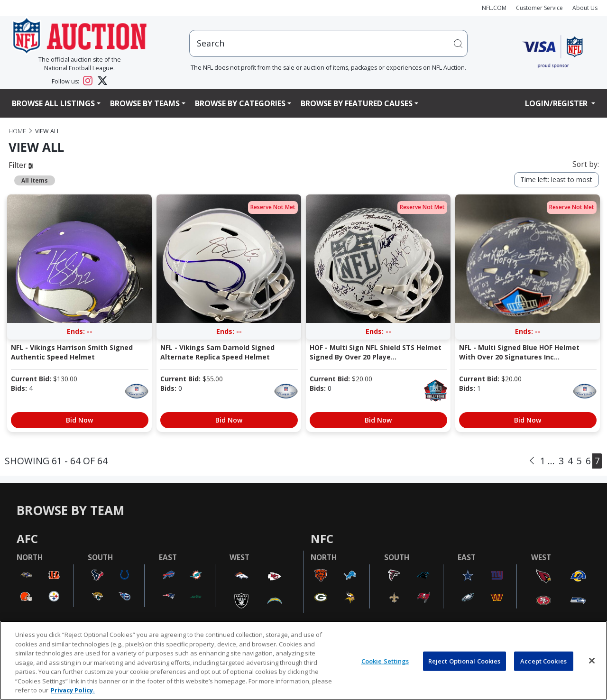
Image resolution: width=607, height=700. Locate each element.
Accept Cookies (543, 661)
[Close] (592, 661)
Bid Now (79, 420)
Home (17, 131)
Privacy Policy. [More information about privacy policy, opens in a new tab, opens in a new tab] (73, 690)
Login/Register (557, 103)
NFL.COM (494, 8)
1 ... (547, 461)
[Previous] (532, 461)
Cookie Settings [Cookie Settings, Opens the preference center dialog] (385, 661)
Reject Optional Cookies (464, 661)
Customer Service (539, 8)
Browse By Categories (240, 103)
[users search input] (329, 43)
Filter (21, 165)
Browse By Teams (145, 103)
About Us (585, 8)
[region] (303, 660)
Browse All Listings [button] (53, 103)
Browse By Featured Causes (357, 103)
